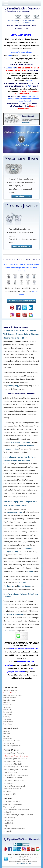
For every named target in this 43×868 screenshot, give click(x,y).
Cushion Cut (7, 707)
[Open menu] (6, 3)
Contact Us (8, 831)
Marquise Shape (9, 722)
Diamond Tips (9, 783)
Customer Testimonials (13, 804)
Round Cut (7, 702)
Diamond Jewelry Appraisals (15, 786)
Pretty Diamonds (9, 700)
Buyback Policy (9, 812)
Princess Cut (8, 705)
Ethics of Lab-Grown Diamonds (16, 756)
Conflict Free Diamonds (13, 778)
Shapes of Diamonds (10, 690)
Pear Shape (7, 717)
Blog (5, 826)
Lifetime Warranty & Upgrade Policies (18, 815)
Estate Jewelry (9, 817)
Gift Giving (7, 791)
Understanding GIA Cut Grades (15, 769)
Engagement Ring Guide (13, 764)
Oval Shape (7, 719)
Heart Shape (8, 724)
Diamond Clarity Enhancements (16, 775)
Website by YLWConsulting (24, 864)
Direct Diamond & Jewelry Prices (16, 809)
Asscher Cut (8, 714)
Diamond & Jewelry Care (13, 789)
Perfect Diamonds (10, 698)
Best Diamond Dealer (12, 802)
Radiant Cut (7, 710)
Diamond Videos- (9, 693)
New (16, 693)
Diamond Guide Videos (12, 761)
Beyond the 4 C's (10, 794)
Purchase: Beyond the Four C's (15, 759)
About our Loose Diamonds (13, 695)
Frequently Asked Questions (14, 828)
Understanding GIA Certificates (16, 767)
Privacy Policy (9, 820)
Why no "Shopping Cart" (10, 807)
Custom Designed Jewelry (12, 746)
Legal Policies (9, 823)
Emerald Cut (8, 712)
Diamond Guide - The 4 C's (14, 753)
